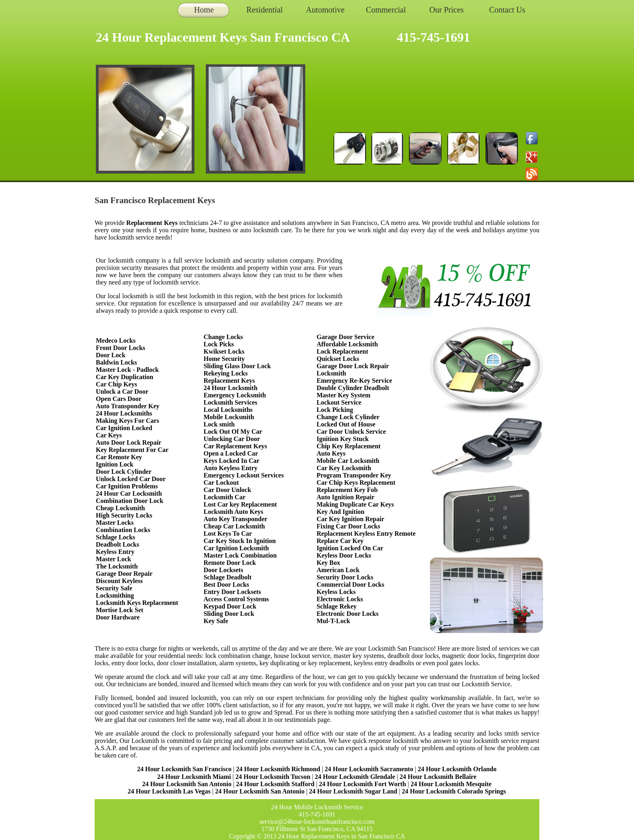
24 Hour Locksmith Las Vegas (169, 791)
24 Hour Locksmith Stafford (275, 784)
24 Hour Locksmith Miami (194, 777)
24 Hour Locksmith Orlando (457, 769)
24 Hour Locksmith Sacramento (369, 769)
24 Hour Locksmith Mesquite (451, 784)
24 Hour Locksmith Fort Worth (362, 784)
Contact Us (507, 10)
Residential (264, 10)
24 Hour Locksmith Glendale (355, 777)
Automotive (325, 10)
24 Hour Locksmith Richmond (278, 769)
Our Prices (447, 10)
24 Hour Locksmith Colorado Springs (454, 791)
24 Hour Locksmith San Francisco (184, 769)
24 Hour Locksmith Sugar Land (354, 791)
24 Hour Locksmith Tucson (273, 777)
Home (204, 10)
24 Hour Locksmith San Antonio (187, 784)
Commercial (386, 10)
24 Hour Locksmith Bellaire (438, 777)
